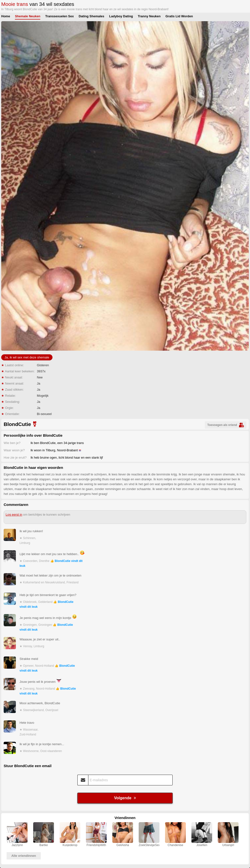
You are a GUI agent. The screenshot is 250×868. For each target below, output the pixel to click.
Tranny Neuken (149, 16)
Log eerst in (14, 515)
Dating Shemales (91, 16)
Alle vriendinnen (24, 856)
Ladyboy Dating (121, 16)
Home (6, 16)
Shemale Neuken (28, 16)
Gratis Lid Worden (179, 16)
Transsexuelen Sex (59, 16)
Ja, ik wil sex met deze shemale (27, 357)
